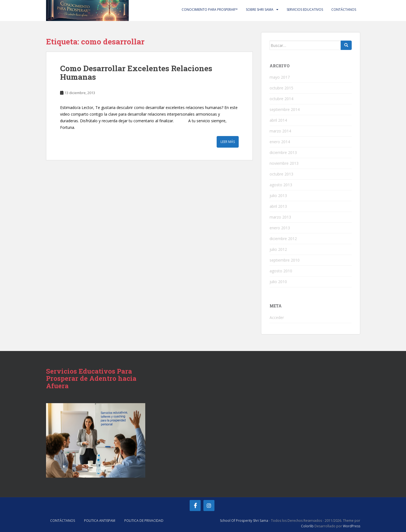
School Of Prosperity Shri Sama (244, 521)
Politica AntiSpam (100, 521)
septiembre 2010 (285, 260)
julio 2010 (278, 282)
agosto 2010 (281, 271)
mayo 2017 (280, 77)
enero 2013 (280, 228)
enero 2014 (280, 142)
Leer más (228, 142)
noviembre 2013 (284, 163)
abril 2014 (278, 120)
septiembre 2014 (285, 109)
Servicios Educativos (305, 10)
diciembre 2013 (283, 152)
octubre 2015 (281, 88)
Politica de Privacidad (144, 521)
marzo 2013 (280, 217)
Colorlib (307, 526)
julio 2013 (278, 195)
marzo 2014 (280, 131)
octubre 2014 (281, 99)
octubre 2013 (281, 174)
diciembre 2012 (283, 239)
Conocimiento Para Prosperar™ (210, 10)
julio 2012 (278, 249)
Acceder (277, 317)
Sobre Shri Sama (260, 10)
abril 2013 (278, 206)
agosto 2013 (281, 185)
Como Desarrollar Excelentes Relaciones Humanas (136, 73)
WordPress (352, 526)
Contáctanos (344, 10)
